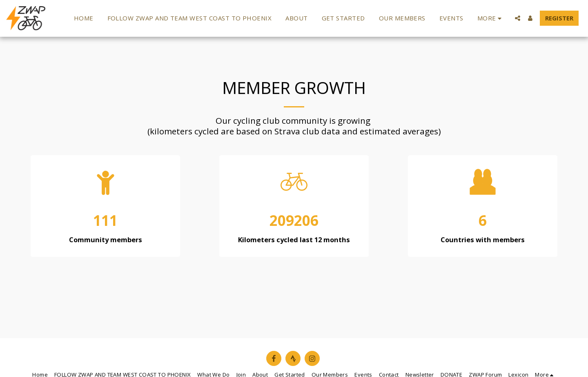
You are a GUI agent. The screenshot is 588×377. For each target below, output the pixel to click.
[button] (518, 18)
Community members (106, 240)
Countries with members (483, 240)
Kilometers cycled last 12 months (294, 240)
